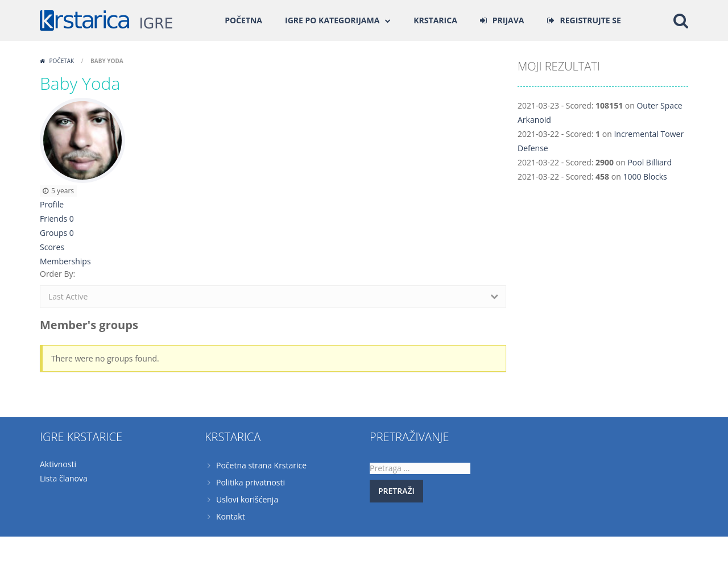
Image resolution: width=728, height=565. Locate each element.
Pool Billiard (650, 162)
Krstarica (435, 20)
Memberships (65, 261)
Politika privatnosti (251, 482)
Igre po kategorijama (332, 20)
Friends (57, 219)
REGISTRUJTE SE (591, 20)
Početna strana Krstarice (261, 465)
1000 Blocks (645, 176)
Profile (52, 204)
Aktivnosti (58, 464)
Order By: (57, 274)
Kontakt (231, 516)
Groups (57, 233)
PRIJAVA (508, 20)
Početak (62, 61)
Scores (52, 247)
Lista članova (64, 478)
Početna (243, 20)
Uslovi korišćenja (247, 499)
